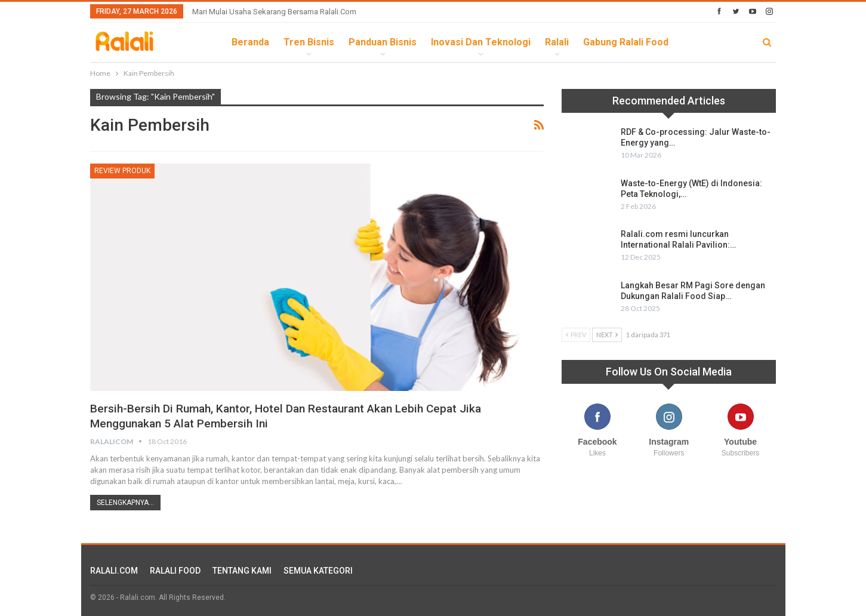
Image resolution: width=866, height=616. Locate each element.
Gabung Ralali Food (626, 42)
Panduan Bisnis (383, 42)
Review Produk (122, 171)
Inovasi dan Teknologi (481, 42)
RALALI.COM (114, 571)
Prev (576, 335)
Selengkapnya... (125, 503)
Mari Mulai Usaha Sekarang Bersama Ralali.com (274, 12)
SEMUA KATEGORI (318, 571)
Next (607, 335)
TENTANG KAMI (242, 571)
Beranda (250, 42)
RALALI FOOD (175, 571)
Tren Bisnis (309, 42)
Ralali (557, 42)
